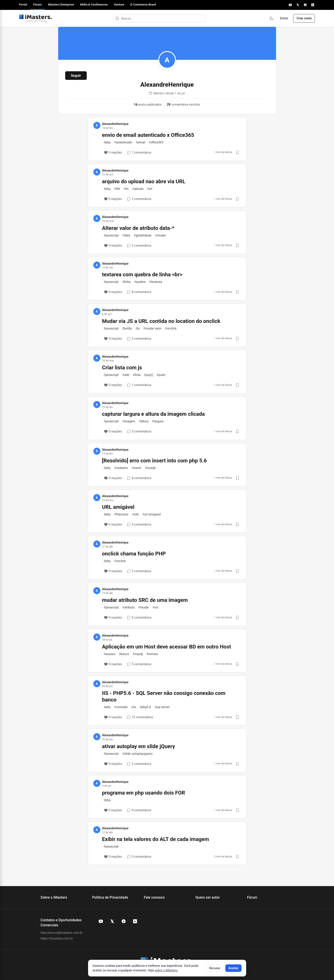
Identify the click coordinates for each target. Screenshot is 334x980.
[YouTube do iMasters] (101, 921)
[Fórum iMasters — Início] (35, 18)
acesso (109, 654)
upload (138, 189)
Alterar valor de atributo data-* (138, 228)
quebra (140, 282)
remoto (152, 654)
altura (144, 421)
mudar (160, 235)
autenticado (123, 142)
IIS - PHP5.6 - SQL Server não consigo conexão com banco (164, 696)
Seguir (76, 76)
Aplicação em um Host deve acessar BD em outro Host (167, 647)
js (138, 328)
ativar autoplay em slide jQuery (139, 746)
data (126, 235)
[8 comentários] (139, 292)
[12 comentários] (140, 717)
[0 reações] (113, 152)
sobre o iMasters (166, 970)
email (140, 142)
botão (127, 328)
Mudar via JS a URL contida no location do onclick (161, 321)
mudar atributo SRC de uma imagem (145, 600)
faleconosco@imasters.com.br (62, 933)
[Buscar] (117, 18)
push (161, 375)
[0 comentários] (139, 810)
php (107, 142)
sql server (162, 707)
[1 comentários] (139, 152)
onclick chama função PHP (134, 554)
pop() (148, 375)
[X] (298, 5)
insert (136, 468)
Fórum (37, 4)
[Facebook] (305, 5)
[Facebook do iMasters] (124, 921)
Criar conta (304, 18)
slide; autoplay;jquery (137, 754)
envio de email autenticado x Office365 (148, 135)
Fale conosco (154, 897)
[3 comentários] (139, 431)
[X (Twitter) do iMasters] (112, 921)
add (126, 375)
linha (126, 282)
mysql (138, 654)
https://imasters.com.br (57, 938)
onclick (171, 328)
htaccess (121, 514)
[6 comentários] (139, 478)
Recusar (215, 968)
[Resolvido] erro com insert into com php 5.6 (154, 461)
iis (126, 189)
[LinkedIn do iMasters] (135, 921)
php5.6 (145, 707)
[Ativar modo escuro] (270, 18)
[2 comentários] (139, 199)
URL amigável (118, 507)
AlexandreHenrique (115, 124)
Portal (23, 4)
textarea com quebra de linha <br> (142, 275)
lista (136, 375)
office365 (156, 142)
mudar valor (152, 328)
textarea (156, 282)
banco (124, 654)
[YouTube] (290, 5)
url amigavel (152, 514)
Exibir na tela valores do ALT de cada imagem (156, 839)
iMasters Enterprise (61, 4)
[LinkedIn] (313, 5)
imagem (129, 421)
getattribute (143, 235)
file (117, 189)
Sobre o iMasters (54, 897)
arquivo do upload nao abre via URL (144, 181)
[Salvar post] (237, 152)
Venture (119, 4)
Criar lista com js (122, 368)
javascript (111, 235)
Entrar (283, 18)
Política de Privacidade (110, 897)
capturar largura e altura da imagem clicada (153, 414)
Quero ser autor (208, 897)
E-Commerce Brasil (143, 4)
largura (158, 421)
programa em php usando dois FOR (144, 793)
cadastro (121, 468)
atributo (128, 607)
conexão (121, 707)
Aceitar (233, 968)
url (150, 189)
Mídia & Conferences (94, 4)
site (135, 514)
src (155, 607)
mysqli (150, 468)
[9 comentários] (139, 617)
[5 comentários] (139, 524)
